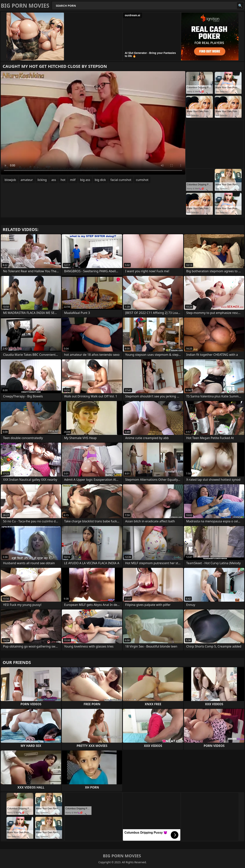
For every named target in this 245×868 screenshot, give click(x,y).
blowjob (10, 180)
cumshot (142, 180)
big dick (100, 180)
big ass (85, 180)
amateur (27, 180)
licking (42, 180)
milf (73, 180)
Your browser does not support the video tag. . (93, 123)
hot (63, 180)
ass (54, 180)
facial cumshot (121, 180)
